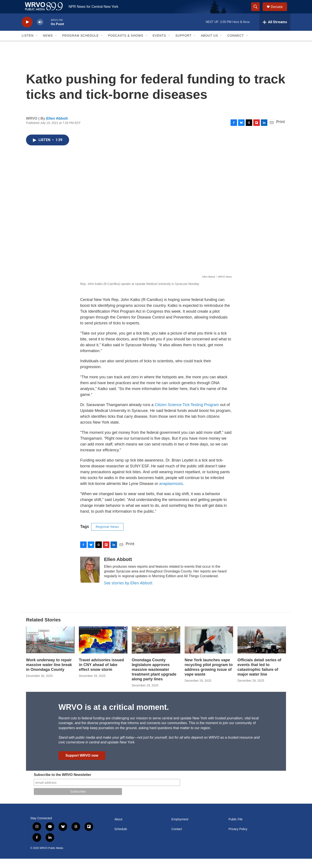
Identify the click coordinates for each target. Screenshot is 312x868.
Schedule (121, 838)
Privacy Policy (238, 838)
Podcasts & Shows (126, 45)
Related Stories (43, 629)
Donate (279, 11)
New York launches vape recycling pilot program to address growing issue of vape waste (209, 677)
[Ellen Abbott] (90, 579)
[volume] (40, 32)
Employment (180, 829)
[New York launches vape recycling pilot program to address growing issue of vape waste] (209, 649)
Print (280, 131)
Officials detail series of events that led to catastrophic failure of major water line (259, 677)
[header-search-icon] (257, 11)
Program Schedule (80, 45)
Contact (177, 838)
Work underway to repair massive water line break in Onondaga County (49, 674)
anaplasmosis (171, 493)
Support (184, 45)
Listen (28, 45)
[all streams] (275, 31)
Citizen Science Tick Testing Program (187, 414)
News (48, 45)
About (118, 829)
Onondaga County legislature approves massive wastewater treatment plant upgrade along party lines (154, 679)
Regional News (107, 536)
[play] (27, 32)
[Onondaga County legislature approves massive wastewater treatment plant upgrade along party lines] (156, 649)
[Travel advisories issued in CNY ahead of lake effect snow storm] (103, 649)
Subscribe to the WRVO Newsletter (63, 784)
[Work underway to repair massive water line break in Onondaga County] (50, 649)
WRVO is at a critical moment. (114, 716)
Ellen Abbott (57, 128)
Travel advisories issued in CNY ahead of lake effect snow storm (101, 674)
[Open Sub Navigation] (37, 45)
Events (159, 45)
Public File (236, 829)
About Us (209, 45)
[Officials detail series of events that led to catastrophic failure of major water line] (262, 649)
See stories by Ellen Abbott (128, 592)
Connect (236, 45)
